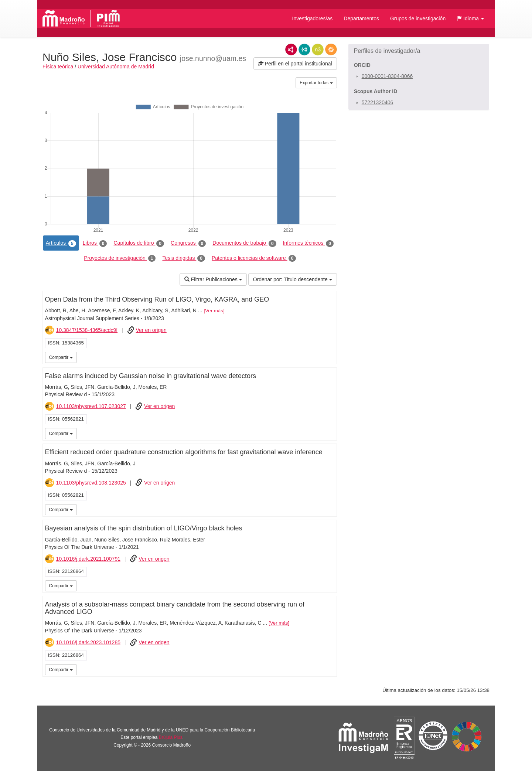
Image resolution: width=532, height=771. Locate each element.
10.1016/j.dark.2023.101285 (88, 642)
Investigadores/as (313, 18)
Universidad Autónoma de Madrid (116, 67)
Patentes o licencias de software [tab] (254, 258)
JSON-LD (304, 50)
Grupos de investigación (418, 18)
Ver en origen (151, 330)
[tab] (419, 51)
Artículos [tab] (61, 243)
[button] (470, 18)
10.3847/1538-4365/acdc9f (87, 330)
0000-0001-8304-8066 (387, 76)
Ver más (214, 311)
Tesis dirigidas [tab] (184, 258)
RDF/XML (291, 50)
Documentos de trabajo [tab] (244, 243)
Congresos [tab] (188, 243)
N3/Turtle (318, 50)
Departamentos (361, 18)
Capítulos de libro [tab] (139, 243)
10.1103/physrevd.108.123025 (91, 483)
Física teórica (58, 67)
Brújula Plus (171, 737)
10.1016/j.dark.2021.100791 (88, 559)
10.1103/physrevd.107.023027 (91, 406)
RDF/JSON (331, 50)
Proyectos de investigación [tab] (120, 258)
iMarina (330, 357)
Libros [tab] (95, 243)
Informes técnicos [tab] (308, 243)
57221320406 (378, 102)
